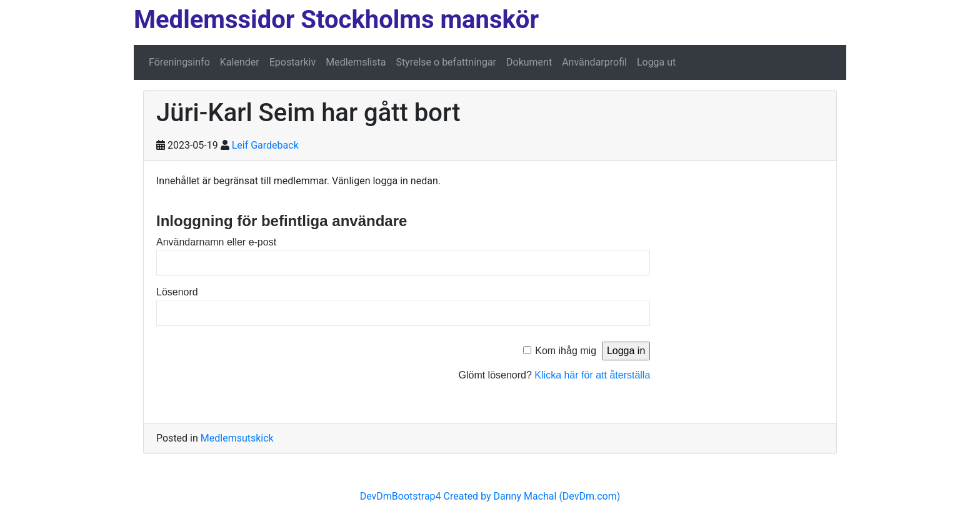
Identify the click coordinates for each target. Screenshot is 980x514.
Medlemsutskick (237, 438)
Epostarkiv (293, 62)
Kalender (240, 62)
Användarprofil (594, 62)
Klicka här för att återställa (592, 375)
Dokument (529, 62)
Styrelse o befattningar (446, 62)
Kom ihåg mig (566, 351)
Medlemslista (356, 62)
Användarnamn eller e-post (216, 242)
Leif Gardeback (265, 145)
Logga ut (656, 62)
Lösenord (177, 292)
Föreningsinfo (179, 62)
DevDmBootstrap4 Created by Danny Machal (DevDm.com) (490, 496)
